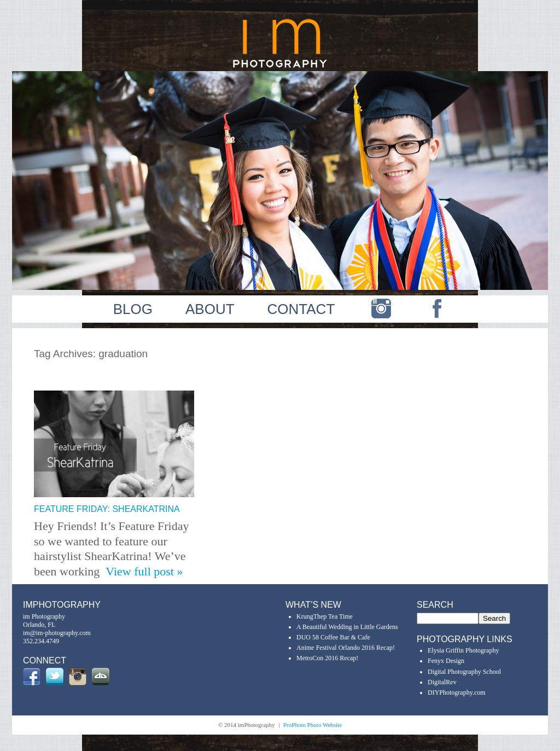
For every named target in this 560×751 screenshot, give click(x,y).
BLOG (133, 309)
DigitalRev (442, 682)
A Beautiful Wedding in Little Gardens (347, 627)
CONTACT (301, 309)
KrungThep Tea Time (325, 616)
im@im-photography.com (57, 633)
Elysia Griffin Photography (463, 650)
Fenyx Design (446, 661)
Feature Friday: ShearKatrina (107, 509)
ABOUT (210, 309)
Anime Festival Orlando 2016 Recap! (346, 648)
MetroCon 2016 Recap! (327, 658)
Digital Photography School (464, 672)
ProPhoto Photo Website (313, 725)
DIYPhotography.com (457, 692)
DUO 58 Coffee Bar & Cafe (333, 637)
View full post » (144, 571)
